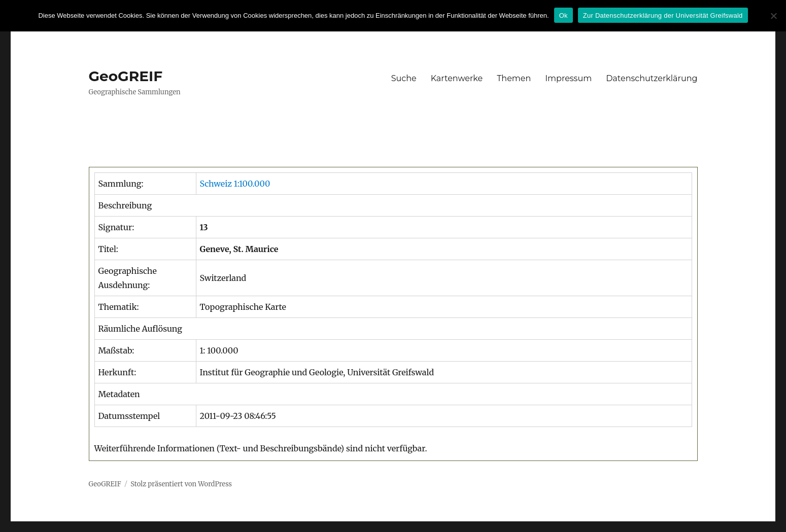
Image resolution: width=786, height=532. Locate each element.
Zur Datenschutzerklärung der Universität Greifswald (663, 15)
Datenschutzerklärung (652, 78)
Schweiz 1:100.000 (235, 184)
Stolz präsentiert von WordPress (181, 484)
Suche (404, 78)
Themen (514, 78)
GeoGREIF (126, 76)
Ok (563, 15)
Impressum (568, 78)
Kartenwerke (457, 78)
